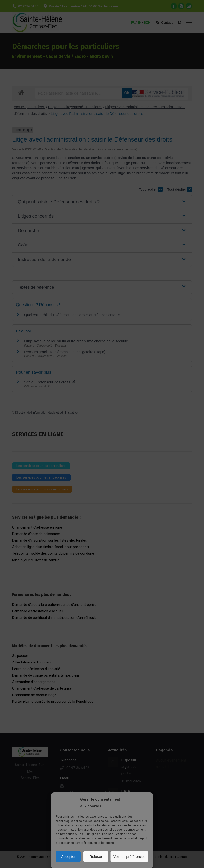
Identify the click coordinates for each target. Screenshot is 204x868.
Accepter (68, 856)
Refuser (96, 856)
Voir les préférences (129, 856)
